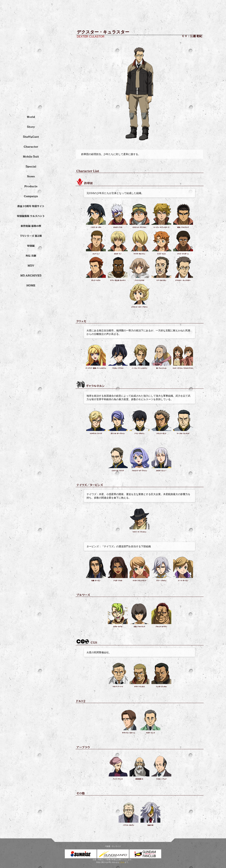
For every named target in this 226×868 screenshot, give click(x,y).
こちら (122, 862)
